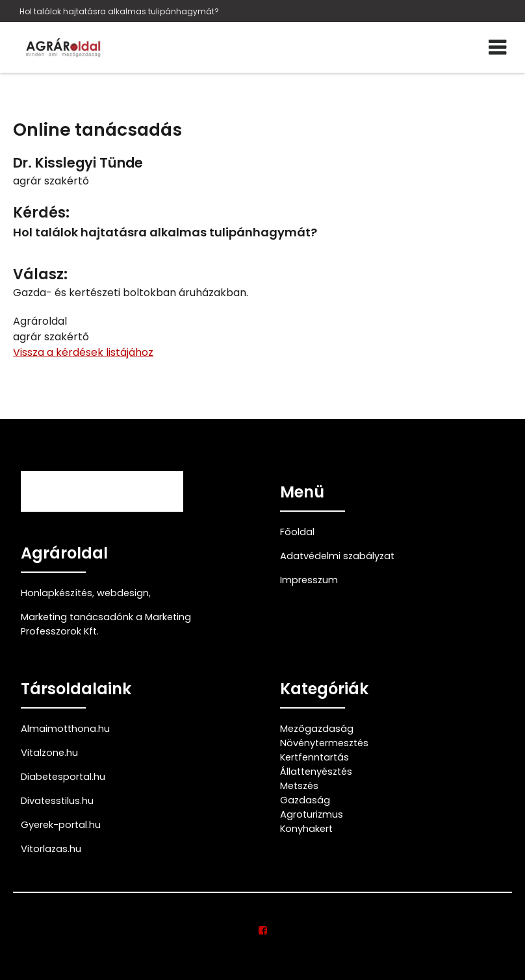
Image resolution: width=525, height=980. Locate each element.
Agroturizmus (312, 814)
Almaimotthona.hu (65, 729)
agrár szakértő (51, 181)
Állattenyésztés (316, 772)
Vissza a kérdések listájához (83, 352)
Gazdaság (305, 800)
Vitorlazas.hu (51, 849)
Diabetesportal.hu (63, 777)
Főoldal (297, 532)
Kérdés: (41, 213)
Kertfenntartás (314, 757)
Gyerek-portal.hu (61, 825)
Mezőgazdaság (317, 729)
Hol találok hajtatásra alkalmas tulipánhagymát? (119, 11)
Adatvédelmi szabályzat (337, 556)
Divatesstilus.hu (57, 801)
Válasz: (40, 274)
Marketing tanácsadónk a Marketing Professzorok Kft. (106, 624)
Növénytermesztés (324, 743)
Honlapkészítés (57, 593)
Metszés (299, 786)
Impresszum (309, 580)
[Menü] (497, 47)
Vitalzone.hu (49, 753)
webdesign (123, 593)
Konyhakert (306, 829)
